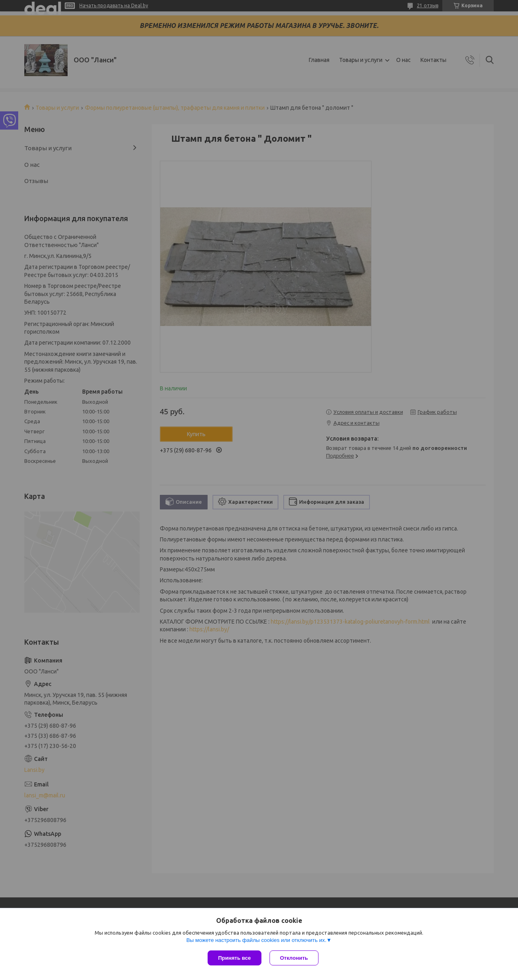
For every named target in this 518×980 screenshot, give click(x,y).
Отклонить (294, 958)
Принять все (235, 958)
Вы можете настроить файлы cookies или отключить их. (256, 940)
